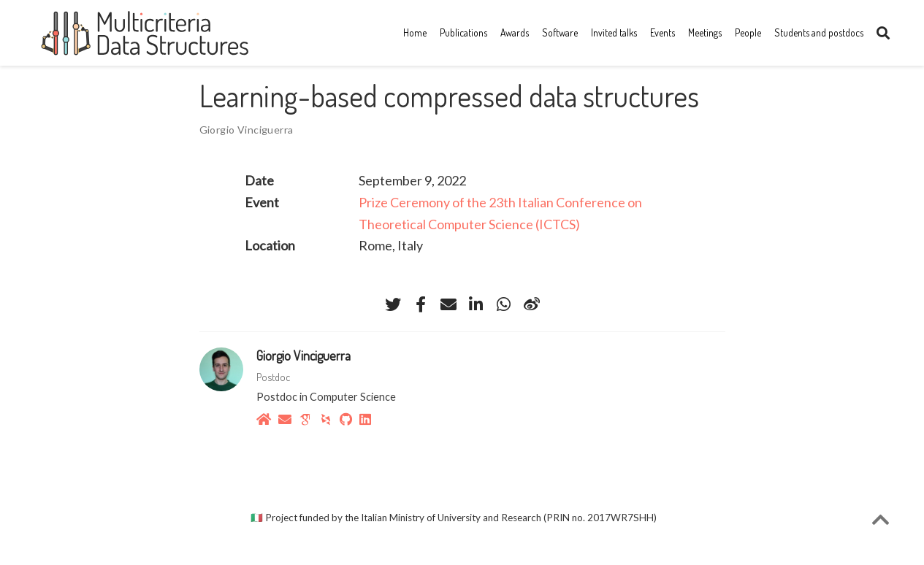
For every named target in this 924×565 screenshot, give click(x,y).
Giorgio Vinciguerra (247, 130)
